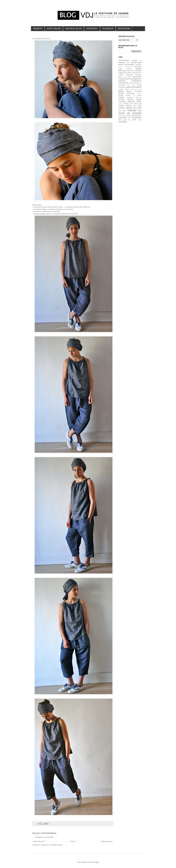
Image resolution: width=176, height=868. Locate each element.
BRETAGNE (122, 71)
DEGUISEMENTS (136, 79)
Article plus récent (39, 841)
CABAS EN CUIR (124, 73)
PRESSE (121, 98)
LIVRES (121, 89)
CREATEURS (137, 77)
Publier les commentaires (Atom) (52, 845)
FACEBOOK (108, 29)
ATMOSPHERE (129, 65)
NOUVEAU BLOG (73, 29)
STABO (120, 104)
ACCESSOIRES (124, 61)
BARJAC (121, 67)
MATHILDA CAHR (136, 89)
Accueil (73, 841)
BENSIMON (138, 67)
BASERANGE (129, 67)
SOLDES (130, 100)
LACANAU (136, 83)
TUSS (129, 118)
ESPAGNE (122, 81)
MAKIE (127, 89)
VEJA (140, 120)
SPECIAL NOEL (134, 102)
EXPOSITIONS (123, 83)
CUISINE (121, 79)
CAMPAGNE (129, 75)
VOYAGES (123, 122)
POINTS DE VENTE (134, 96)
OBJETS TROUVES (134, 91)
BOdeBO (139, 69)
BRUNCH (138, 71)
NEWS (121, 91)
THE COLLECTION (124, 116)
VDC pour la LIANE (127, 120)
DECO (127, 79)
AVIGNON (139, 65)
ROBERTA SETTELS (134, 98)
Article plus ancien (107, 841)
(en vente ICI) (85, 207)
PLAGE (121, 96)
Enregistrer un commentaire (44, 837)
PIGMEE (139, 93)
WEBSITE (38, 29)
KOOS (131, 83)
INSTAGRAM (124, 29)
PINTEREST (92, 29)
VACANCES (137, 118)
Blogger (96, 862)
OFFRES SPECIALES (127, 93)
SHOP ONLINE (54, 29)
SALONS (121, 100)
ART (128, 63)
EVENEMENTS (136, 81)
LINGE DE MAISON (134, 87)
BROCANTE (131, 71)
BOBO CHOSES (125, 69)
